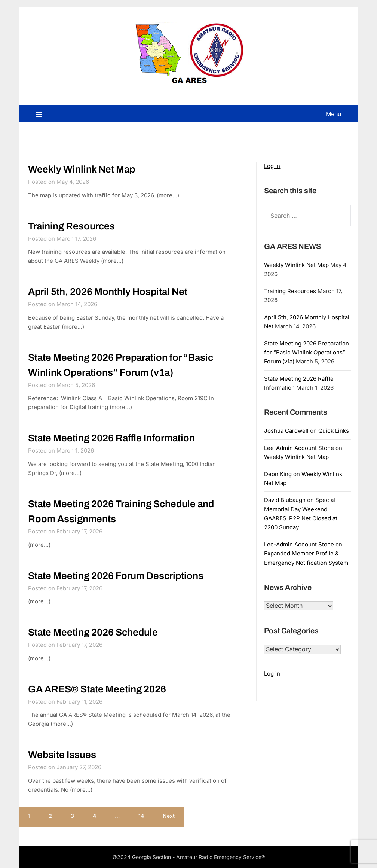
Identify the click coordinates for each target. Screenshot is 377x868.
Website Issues (62, 755)
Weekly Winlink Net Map (82, 169)
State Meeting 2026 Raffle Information (111, 438)
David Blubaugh (285, 500)
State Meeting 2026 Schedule (93, 632)
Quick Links (334, 431)
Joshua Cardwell (286, 431)
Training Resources (71, 226)
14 (141, 816)
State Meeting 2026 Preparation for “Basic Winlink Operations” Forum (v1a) (306, 353)
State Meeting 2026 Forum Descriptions (116, 576)
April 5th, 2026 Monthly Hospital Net (108, 292)
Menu (333, 114)
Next (169, 816)
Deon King (278, 474)
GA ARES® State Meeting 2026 (97, 689)
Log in (272, 166)
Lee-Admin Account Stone (299, 448)
